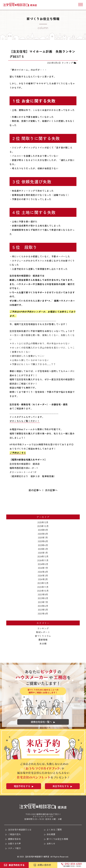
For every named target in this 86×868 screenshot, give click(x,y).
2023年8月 (43, 598)
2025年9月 (43, 530)
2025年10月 (43, 526)
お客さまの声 (15, 844)
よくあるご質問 (55, 830)
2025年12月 (43, 522)
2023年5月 (43, 610)
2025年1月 (43, 553)
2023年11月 (43, 587)
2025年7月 (43, 537)
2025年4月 (43, 545)
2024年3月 (43, 575)
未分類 (43, 644)
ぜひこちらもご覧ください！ (25, 421)
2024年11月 (43, 560)
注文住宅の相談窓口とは (21, 830)
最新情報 (43, 640)
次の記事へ (51, 490)
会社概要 (52, 835)
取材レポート (43, 632)
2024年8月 (43, 564)
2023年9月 (43, 594)
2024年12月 (43, 556)
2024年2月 (43, 579)
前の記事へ (35, 490)
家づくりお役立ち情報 (59, 839)
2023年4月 (43, 613)
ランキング (43, 628)
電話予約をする (22, 786)
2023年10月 (43, 591)
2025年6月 (43, 541)
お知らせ (52, 844)
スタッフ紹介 (15, 849)
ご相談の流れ (15, 835)
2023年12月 (43, 583)
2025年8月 (43, 534)
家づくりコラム (43, 636)
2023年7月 (43, 602)
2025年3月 (43, 549)
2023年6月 (43, 606)
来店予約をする (61, 786)
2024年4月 (43, 572)
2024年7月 (43, 568)
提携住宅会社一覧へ (41, 721)
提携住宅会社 (15, 839)
